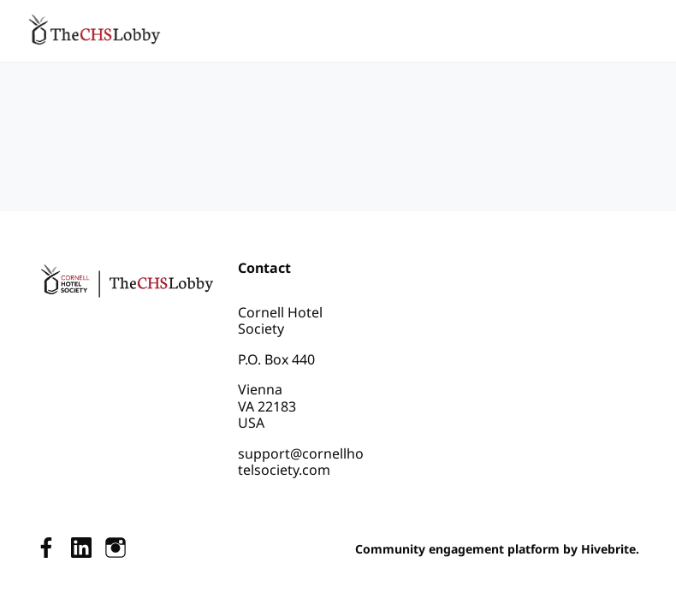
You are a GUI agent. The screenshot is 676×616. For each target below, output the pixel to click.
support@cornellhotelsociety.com (301, 462)
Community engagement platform (457, 549)
